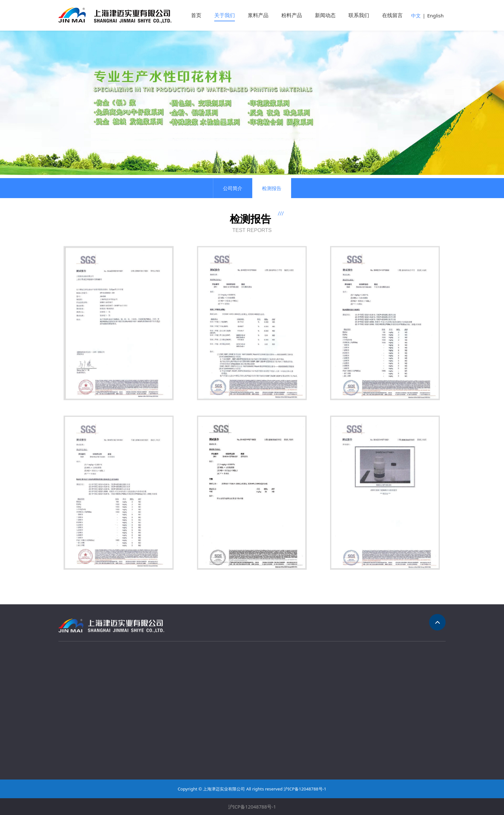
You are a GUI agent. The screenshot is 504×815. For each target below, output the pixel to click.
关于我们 (225, 15)
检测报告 (272, 188)
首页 (196, 15)
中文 (416, 15)
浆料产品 (258, 15)
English (435, 15)
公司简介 (233, 188)
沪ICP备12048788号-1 (252, 807)
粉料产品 (292, 15)
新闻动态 (325, 15)
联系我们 (359, 15)
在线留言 (392, 15)
